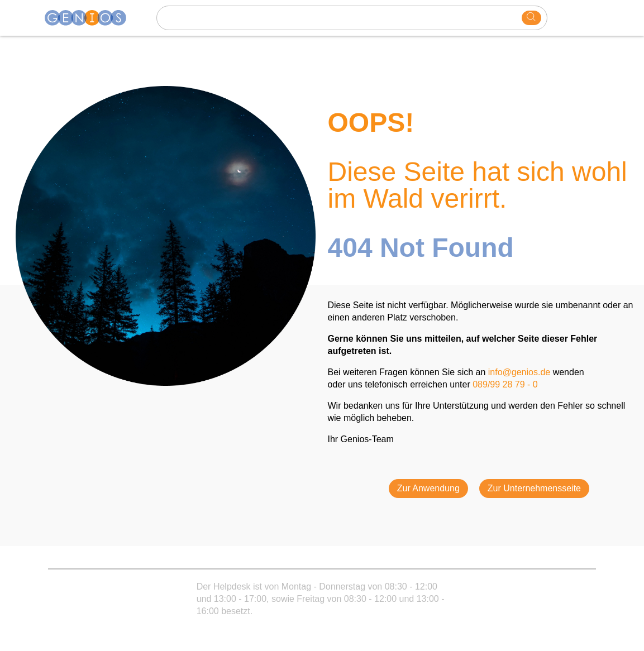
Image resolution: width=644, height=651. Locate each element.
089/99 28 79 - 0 (505, 384)
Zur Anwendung (428, 488)
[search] (531, 18)
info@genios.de (519, 372)
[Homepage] (92, 18)
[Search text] (341, 18)
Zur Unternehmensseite (534, 488)
